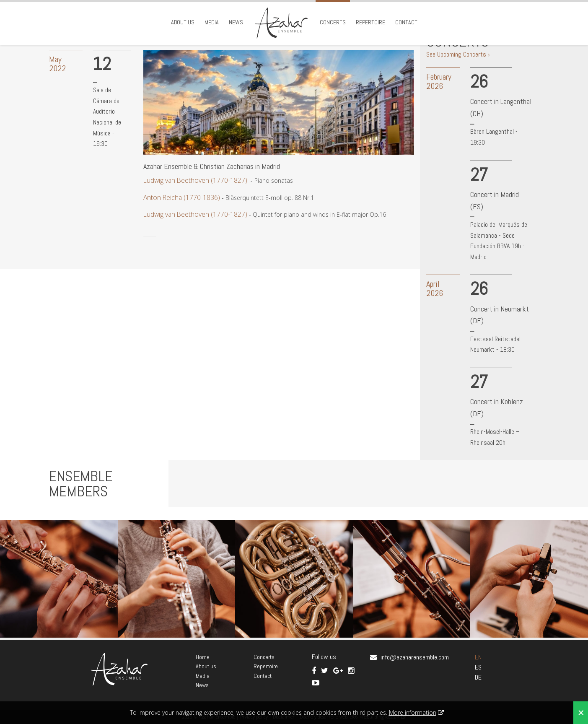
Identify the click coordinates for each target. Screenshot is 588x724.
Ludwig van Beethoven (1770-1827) (195, 180)
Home (203, 657)
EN (478, 657)
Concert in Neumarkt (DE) (500, 315)
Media (212, 22)
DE (478, 677)
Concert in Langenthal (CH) (501, 107)
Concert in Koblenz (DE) (497, 407)
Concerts (333, 22)
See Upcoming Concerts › (458, 54)
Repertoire (370, 22)
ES (478, 667)
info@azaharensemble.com (415, 657)
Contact (406, 22)
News (236, 22)
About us (183, 22)
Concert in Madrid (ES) (495, 200)
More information (413, 712)
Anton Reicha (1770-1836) (182, 197)
